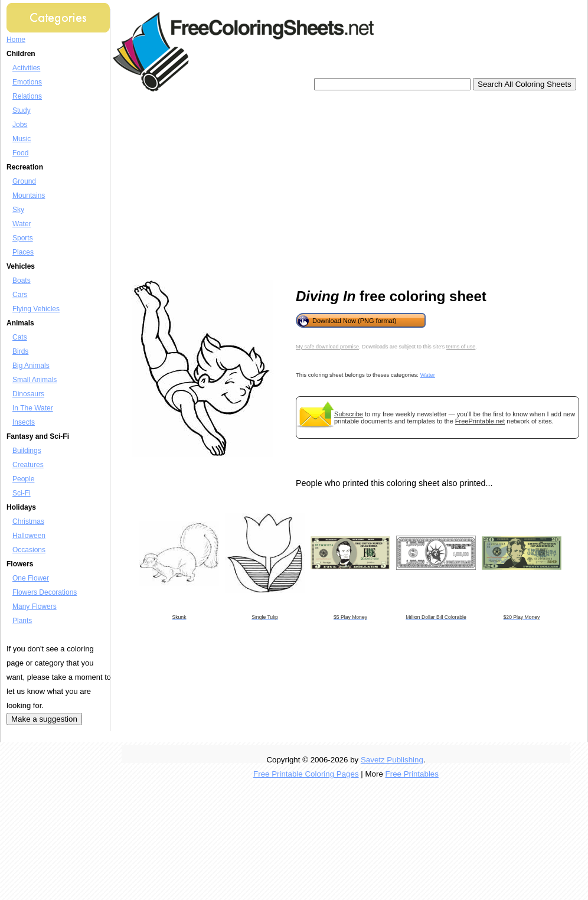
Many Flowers (35, 606)
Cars (20, 295)
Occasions (29, 550)
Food (20, 153)
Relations (27, 96)
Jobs (20, 125)
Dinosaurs (28, 394)
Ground (24, 181)
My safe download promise (327, 347)
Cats (20, 337)
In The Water (33, 408)
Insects (24, 422)
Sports (23, 238)
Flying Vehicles (36, 309)
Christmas (28, 521)
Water (22, 224)
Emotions (27, 82)
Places (23, 252)
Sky (18, 210)
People (23, 479)
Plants (22, 621)
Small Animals (35, 380)
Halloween (29, 536)
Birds (20, 351)
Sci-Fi (22, 493)
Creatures (28, 465)
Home (16, 40)
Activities (26, 68)
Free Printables (412, 774)
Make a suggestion (44, 719)
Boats (22, 281)
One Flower (31, 578)
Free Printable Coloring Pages (306, 774)
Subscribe (349, 414)
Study (22, 110)
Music (22, 139)
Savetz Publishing (392, 760)
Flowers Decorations (45, 592)
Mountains (29, 195)
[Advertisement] (276, 186)
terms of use (461, 347)
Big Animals (31, 366)
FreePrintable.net (480, 421)
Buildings (27, 451)
